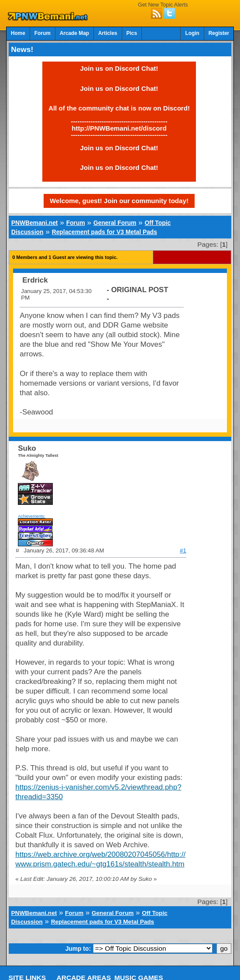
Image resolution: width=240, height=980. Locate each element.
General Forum (115, 223)
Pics (132, 33)
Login (192, 33)
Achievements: (32, 516)
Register (219, 33)
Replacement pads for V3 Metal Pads (105, 232)
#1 (183, 550)
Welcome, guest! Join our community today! (119, 201)
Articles (108, 33)
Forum (43, 33)
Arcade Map (74, 33)
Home (18, 33)
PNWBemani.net (35, 223)
